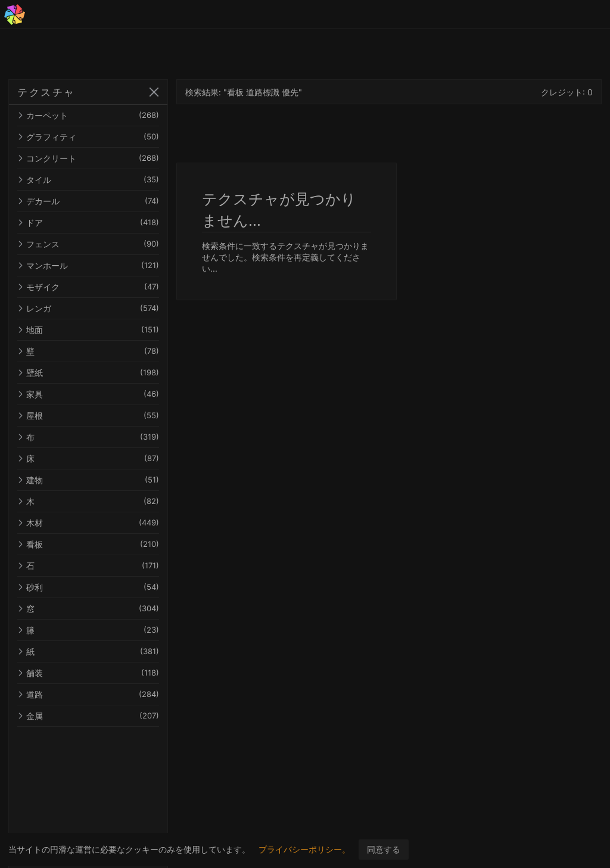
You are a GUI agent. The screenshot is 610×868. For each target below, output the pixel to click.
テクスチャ (46, 92)
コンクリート (100, 158)
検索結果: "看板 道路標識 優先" (267, 92)
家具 (100, 394)
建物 (100, 480)
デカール (100, 201)
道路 (100, 694)
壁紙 (100, 373)
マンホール (100, 265)
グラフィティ (100, 137)
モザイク (100, 287)
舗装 (100, 673)
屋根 (100, 416)
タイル (100, 180)
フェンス (100, 244)
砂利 (100, 587)
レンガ (100, 308)
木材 (100, 523)
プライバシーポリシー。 (304, 849)
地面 (100, 330)
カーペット (100, 115)
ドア (100, 223)
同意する (384, 849)
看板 (100, 544)
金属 (100, 716)
